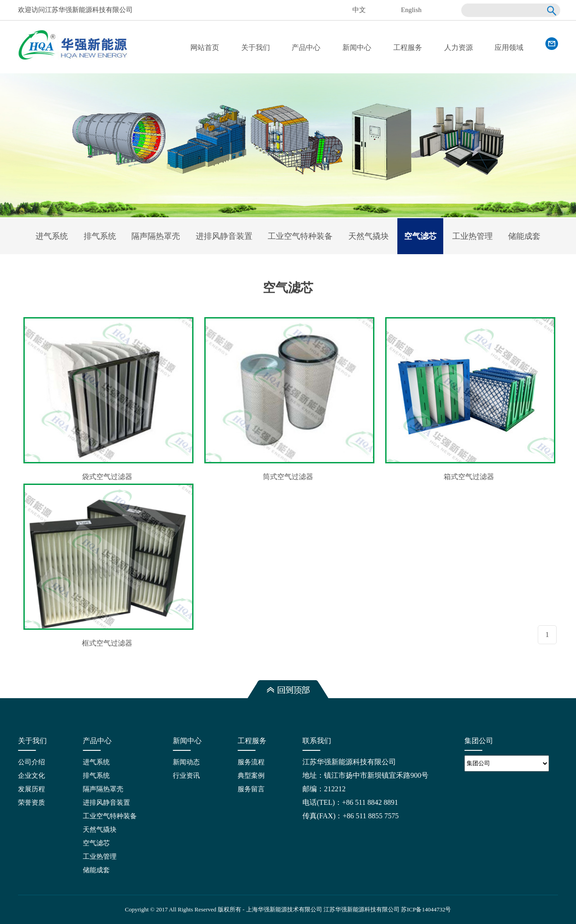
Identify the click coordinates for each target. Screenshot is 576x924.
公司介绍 (31, 762)
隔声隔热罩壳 (156, 236)
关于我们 (256, 47)
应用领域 (509, 47)
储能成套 (524, 236)
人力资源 (459, 47)
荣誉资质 (31, 803)
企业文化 (31, 776)
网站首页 (205, 47)
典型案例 (251, 776)
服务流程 (251, 762)
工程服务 (408, 47)
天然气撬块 (369, 236)
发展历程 (31, 789)
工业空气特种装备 (300, 236)
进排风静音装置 (224, 236)
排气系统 (100, 236)
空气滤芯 (420, 236)
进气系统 (52, 236)
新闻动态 (186, 762)
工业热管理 (472, 236)
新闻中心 (357, 47)
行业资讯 (186, 776)
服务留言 (251, 789)
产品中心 (306, 47)
